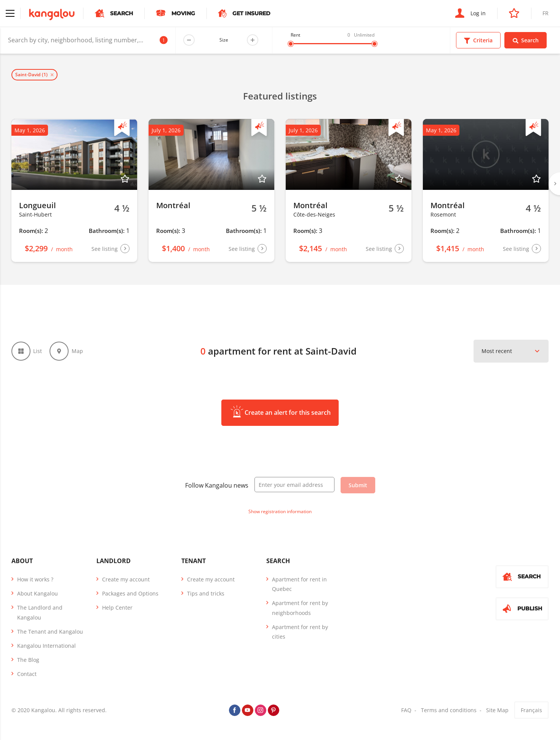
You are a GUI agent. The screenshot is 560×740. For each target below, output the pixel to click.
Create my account (126, 579)
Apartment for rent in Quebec (299, 584)
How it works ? (35, 579)
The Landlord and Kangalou (40, 612)
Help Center (117, 608)
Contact (27, 674)
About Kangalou (38, 593)
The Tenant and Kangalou (50, 632)
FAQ (406, 710)
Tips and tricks (206, 593)
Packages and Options (130, 593)
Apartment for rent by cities (300, 632)
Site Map (497, 710)
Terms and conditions (449, 710)
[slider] (291, 44)
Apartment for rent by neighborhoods (300, 608)
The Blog (28, 660)
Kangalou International (46, 646)
